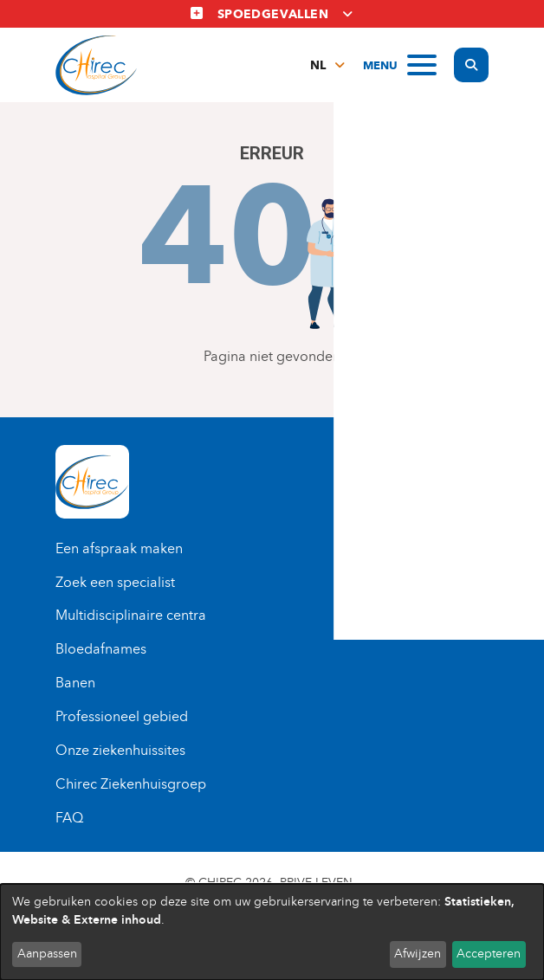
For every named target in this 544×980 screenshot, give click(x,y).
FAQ (69, 818)
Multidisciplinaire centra (131, 615)
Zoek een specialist (115, 582)
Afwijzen (418, 954)
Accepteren (489, 954)
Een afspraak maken (119, 548)
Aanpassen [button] (47, 954)
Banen (75, 683)
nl (318, 65)
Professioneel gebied (122, 716)
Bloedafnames (101, 649)
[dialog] (272, 932)
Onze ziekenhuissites (120, 750)
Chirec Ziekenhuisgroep (131, 784)
